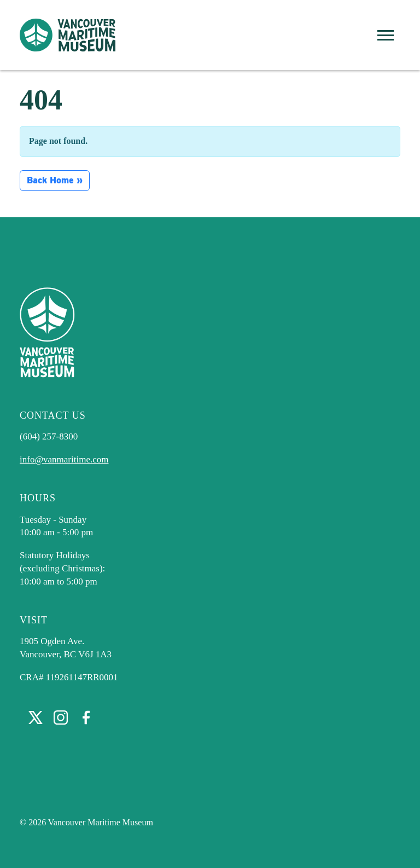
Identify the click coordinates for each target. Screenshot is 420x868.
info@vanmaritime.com (64, 459)
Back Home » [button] (55, 180)
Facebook (86, 717)
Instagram (61, 717)
